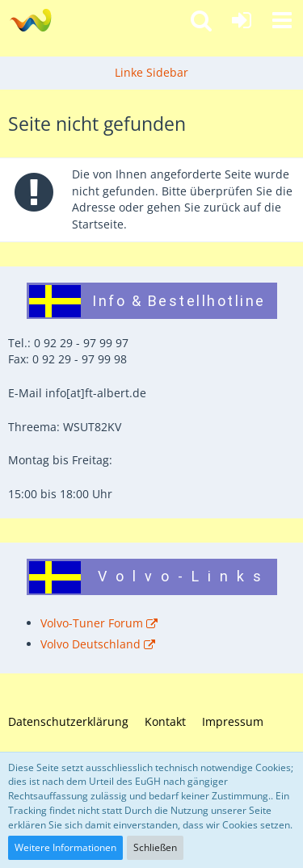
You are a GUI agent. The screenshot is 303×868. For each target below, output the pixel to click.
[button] (282, 20)
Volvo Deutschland (90, 644)
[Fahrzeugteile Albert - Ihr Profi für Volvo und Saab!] (30, 20)
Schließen (155, 847)
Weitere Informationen (65, 847)
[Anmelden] (242, 20)
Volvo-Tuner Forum (92, 623)
